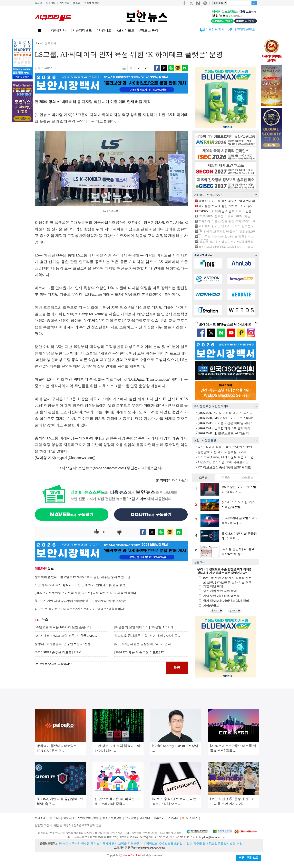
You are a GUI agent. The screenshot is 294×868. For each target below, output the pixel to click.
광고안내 (54, 818)
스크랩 (77, 3)
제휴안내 (159, 818)
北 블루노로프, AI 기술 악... (224, 433)
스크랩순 (248, 477)
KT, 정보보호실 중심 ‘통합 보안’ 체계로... (225, 467)
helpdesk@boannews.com (212, 837)
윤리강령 (130, 818)
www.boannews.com (109, 468)
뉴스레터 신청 (92, 3)
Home (38, 43)
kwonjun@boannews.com (149, 848)
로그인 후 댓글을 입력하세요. (100, 668)
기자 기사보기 (172, 480)
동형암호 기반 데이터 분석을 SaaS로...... (224, 452)
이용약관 (69, 818)
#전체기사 (58, 30)
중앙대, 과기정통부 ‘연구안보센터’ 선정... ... (66, 644)
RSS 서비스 (191, 818)
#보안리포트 (125, 30)
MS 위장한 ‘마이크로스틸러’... (226, 418)
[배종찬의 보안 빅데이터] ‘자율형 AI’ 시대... (145, 627)
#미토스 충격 (149, 30)
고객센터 (145, 818)
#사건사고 (104, 30)
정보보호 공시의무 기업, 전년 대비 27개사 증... (147, 636)
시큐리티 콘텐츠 (244, 29)
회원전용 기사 (215, 29)
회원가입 (51, 3)
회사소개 (40, 818)
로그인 (38, 3)
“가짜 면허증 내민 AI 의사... (225, 413)
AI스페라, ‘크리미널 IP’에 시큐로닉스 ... (224, 462)
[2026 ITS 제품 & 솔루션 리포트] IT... (140, 652)
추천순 (226, 477)
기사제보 (64, 3)
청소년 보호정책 (112, 818)
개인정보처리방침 (88, 818)
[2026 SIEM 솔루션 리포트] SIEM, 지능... (226, 216)
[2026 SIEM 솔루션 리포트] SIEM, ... (60, 652)
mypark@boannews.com (75, 458)
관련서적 (173, 818)
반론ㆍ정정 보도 (249, 858)
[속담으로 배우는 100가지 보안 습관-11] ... (64, 627)
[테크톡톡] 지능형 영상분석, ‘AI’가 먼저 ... (144, 644)
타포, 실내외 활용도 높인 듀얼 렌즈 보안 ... (226, 447)
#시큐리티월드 (81, 30)
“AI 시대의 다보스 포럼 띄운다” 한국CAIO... (66, 636)
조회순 (203, 477)
